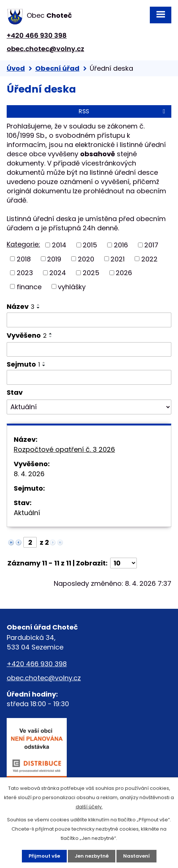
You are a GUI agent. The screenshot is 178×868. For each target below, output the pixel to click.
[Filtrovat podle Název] (89, 320)
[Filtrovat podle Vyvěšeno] (89, 350)
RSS (123, 111)
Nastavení (136, 856)
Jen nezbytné (92, 856)
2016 (121, 245)
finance (29, 286)
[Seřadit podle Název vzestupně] (39, 305)
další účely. (89, 807)
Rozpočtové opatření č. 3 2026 (64, 449)
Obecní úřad (57, 68)
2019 (54, 259)
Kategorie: (23, 244)
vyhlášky (72, 286)
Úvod (16, 68)
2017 (151, 245)
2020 (86, 259)
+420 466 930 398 (37, 35)
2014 (59, 245)
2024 (58, 273)
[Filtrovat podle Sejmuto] (89, 377)
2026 (124, 273)
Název (21, 306)
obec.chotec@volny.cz (45, 49)
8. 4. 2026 (29, 474)
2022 (149, 259)
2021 (118, 259)
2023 (25, 273)
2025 (91, 273)
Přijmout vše (44, 856)
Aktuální (27, 513)
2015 (90, 245)
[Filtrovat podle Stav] (89, 407)
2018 (24, 259)
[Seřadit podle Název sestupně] (39, 308)
